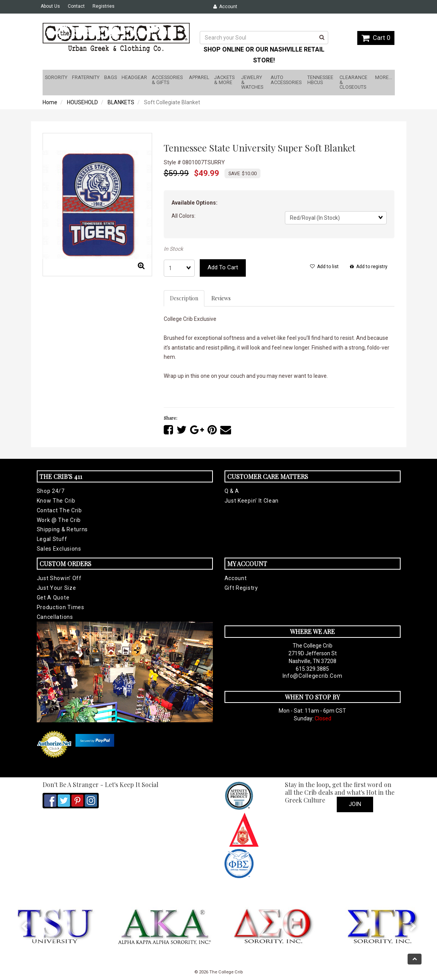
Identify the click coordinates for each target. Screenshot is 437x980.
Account (225, 7)
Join (355, 804)
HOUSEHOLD (82, 102)
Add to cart (223, 267)
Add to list (324, 267)
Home (50, 102)
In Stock (173, 249)
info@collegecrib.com (313, 676)
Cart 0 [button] (376, 38)
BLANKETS (121, 102)
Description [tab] (184, 298)
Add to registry (369, 267)
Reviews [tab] (221, 298)
